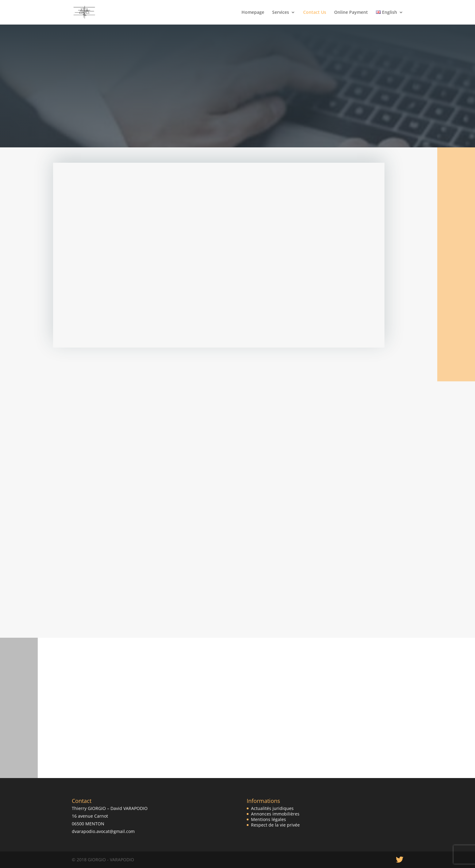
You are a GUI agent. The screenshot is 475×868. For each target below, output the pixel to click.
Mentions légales (268, 819)
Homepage (253, 13)
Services (281, 13)
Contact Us (315, 13)
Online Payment (351, 13)
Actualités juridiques (272, 808)
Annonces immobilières (275, 814)
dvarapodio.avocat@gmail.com (103, 831)
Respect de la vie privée (275, 825)
